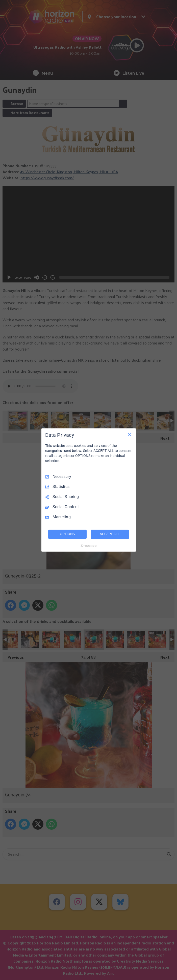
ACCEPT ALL (110, 534)
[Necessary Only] (130, 435)
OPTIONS (67, 534)
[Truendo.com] (89, 546)
